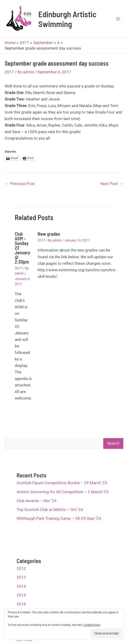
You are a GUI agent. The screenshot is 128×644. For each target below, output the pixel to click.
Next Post (112, 184)
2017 (9, 72)
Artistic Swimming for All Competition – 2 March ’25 (63, 492)
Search (113, 443)
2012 (21, 568)
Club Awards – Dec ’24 (37, 501)
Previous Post (20, 184)
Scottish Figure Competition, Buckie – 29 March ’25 (62, 483)
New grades (49, 234)
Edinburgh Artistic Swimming (67, 19)
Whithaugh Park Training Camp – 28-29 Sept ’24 (59, 518)
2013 (21, 577)
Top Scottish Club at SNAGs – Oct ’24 (50, 510)
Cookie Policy (92, 625)
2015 (21, 595)
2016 (21, 604)
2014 (21, 586)
